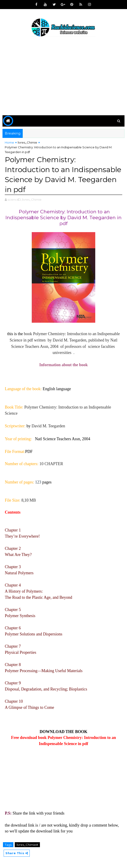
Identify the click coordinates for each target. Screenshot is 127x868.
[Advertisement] (63, 77)
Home (9, 142)
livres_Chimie (27, 142)
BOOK (81, 732)
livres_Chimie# (27, 845)
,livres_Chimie (31, 200)
